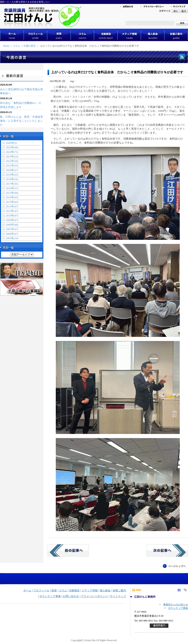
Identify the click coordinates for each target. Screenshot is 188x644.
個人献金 (105, 591)
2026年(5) (11, 143)
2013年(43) (12, 202)
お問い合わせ (71, 596)
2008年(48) (12, 225)
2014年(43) (12, 197)
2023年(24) (12, 157)
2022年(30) (12, 161)
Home (6, 46)
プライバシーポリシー (94, 596)
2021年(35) (12, 166)
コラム (16, 46)
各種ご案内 (119, 591)
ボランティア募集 (50, 596)
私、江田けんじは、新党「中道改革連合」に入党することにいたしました (21, 121)
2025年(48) (12, 147)
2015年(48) (12, 193)
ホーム (27, 591)
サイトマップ (118, 596)
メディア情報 (90, 591)
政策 (54, 591)
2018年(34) (12, 179)
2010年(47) (12, 216)
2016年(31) (12, 188)
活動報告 (74, 591)
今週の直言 (30, 46)
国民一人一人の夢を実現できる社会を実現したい (25, 2)
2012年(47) (12, 207)
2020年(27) (12, 170)
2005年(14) (12, 238)
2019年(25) (12, 175)
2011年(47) (12, 211)
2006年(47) (12, 234)
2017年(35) (12, 184)
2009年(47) (12, 220)
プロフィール (41, 591)
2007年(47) (12, 229)
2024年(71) (12, 152)
